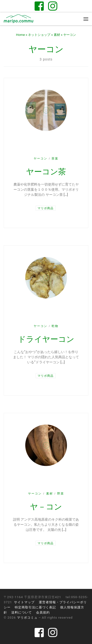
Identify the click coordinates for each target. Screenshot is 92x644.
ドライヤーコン (46, 339)
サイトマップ (24, 602)
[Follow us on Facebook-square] (39, 6)
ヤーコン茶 (46, 172)
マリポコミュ (27, 618)
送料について (22, 612)
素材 (57, 35)
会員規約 (43, 612)
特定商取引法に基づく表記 (35, 607)
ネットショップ (39, 35)
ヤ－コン (46, 507)
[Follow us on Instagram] (53, 6)
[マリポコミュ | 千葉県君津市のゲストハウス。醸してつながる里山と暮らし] (19, 18)
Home (20, 35)
